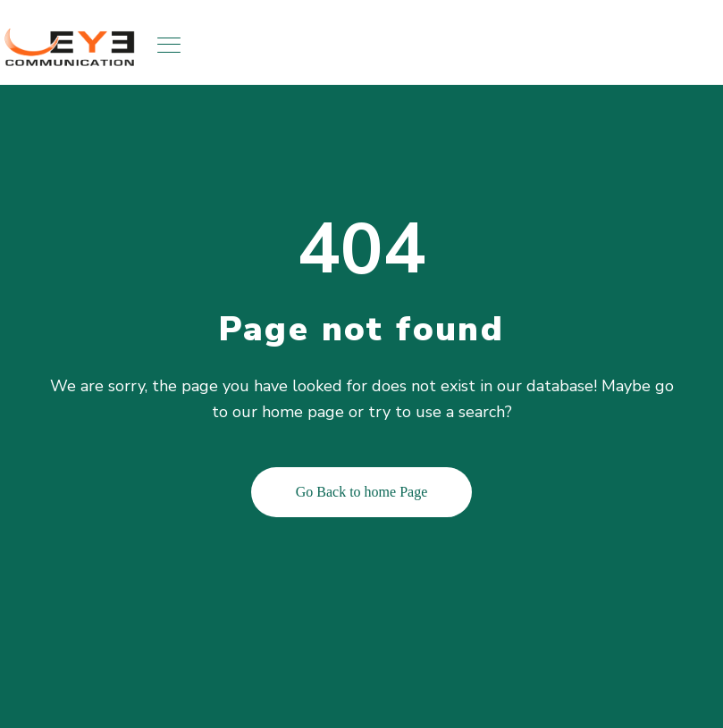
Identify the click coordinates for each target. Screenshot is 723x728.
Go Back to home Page (362, 492)
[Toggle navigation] (171, 45)
